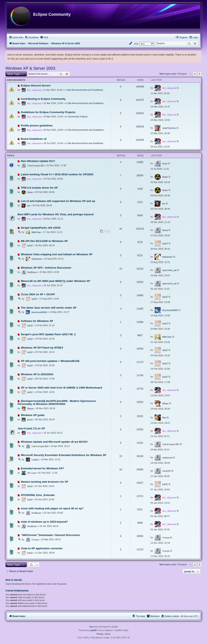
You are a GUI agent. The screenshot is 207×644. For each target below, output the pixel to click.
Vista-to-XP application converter (42, 548)
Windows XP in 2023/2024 (37, 374)
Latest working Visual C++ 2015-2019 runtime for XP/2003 (57, 174)
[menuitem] (32, 37)
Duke (165, 177)
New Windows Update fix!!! (38, 161)
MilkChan (36, 232)
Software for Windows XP (37, 321)
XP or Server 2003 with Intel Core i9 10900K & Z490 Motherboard (61, 388)
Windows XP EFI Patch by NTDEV (42, 348)
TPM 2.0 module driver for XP (39, 188)
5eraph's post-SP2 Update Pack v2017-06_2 (48, 334)
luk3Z (30, 246)
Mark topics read (168, 74)
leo (29, 206)
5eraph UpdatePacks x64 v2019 (41, 228)
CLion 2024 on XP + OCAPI (38, 294)
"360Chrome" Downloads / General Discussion (50, 535)
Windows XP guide (33, 415)
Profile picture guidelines (37, 126)
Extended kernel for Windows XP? (42, 468)
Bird (164, 418)
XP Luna (32, 473)
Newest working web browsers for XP (45, 482)
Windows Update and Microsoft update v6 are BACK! (54, 442)
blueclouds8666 (39, 312)
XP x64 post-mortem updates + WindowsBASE (50, 361)
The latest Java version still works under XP (49, 308)
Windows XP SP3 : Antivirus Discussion (46, 268)
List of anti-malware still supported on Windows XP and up (58, 201)
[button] (200, 74)
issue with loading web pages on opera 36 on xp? (52, 508)
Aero (91, 627)
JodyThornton (169, 128)
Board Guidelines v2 (34, 139)
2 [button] (195, 74)
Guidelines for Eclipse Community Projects (48, 112)
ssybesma (167, 458)
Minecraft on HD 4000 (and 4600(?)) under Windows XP (55, 281)
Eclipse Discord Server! (36, 86)
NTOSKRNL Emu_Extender (38, 495)
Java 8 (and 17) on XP (31, 428)
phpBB (93, 630)
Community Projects (78, 117)
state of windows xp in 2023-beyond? (44, 522)
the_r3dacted (34, 90)
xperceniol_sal (169, 270)
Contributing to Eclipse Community (43, 99)
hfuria (165, 230)
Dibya (30, 409)
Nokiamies (37, 259)
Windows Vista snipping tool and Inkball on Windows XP (57, 254)
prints (30, 420)
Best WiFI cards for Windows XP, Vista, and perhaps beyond (56, 214)
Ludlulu (35, 460)
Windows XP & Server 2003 (30, 68)
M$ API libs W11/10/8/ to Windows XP (44, 241)
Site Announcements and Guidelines (85, 90)
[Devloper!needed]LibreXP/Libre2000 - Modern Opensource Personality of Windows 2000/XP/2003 (57, 402)
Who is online (14, 580)
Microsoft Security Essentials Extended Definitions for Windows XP (64, 455)
